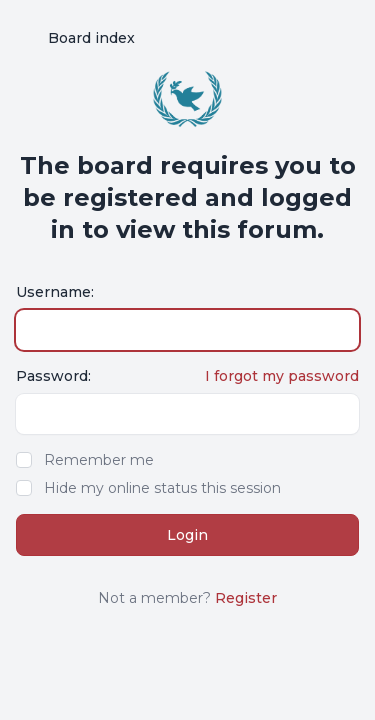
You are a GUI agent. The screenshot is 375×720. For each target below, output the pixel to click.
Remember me (99, 460)
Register (246, 598)
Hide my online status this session (162, 488)
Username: (55, 292)
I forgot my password (282, 376)
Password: (53, 376)
